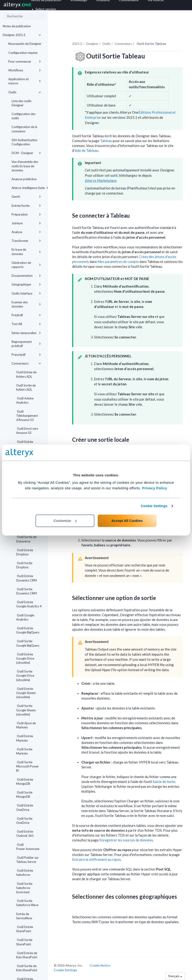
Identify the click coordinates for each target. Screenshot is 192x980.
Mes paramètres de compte (118, 262)
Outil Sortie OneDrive (24, 821)
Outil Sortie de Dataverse (26, 539)
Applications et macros (25, 81)
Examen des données (26, 304)
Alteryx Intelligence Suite (28, 188)
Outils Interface (26, 293)
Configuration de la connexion (24, 129)
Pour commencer (25, 61)
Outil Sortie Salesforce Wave (27, 903)
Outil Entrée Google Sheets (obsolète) (26, 693)
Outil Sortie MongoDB (24, 794)
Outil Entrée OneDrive (25, 807)
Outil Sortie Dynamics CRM (26, 591)
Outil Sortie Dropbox (24, 565)
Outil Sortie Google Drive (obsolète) (25, 676)
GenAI (26, 197)
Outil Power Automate (28, 847)
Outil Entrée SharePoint (25, 929)
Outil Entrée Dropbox (25, 552)
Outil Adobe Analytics (25, 400)
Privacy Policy (155, 488)
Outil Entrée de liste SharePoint (27, 955)
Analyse (26, 232)
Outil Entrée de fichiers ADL (26, 374)
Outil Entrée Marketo (25, 738)
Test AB (26, 324)
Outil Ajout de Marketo (26, 725)
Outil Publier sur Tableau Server (27, 860)
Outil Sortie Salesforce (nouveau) (24, 888)
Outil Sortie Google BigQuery (28, 643)
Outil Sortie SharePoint (24, 942)
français (175, 976)
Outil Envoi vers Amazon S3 (27, 431)
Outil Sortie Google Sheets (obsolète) (26, 710)
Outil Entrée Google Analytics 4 (29, 604)
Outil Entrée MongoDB (25, 782)
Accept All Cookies (127, 521)
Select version (44, 9)
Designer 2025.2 (22, 35)
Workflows (25, 70)
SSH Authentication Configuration (24, 142)
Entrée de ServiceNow (24, 916)
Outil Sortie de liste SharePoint (27, 968)
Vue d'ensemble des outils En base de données (25, 166)
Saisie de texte (164, 782)
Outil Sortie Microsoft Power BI (27, 766)
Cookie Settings (154, 506)
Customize (65, 521)
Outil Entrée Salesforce (25, 873)
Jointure (26, 223)
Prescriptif (26, 355)
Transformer (26, 241)
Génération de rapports (26, 265)
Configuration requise (23, 53)
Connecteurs (26, 363)
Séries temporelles (26, 333)
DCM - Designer (26, 153)
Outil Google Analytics (25, 617)
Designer (92, 44)
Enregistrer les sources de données (126, 840)
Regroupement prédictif (26, 344)
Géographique (26, 284)
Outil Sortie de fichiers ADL (26, 387)
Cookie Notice (100, 965)
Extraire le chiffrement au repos (96, 859)
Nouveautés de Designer (25, 44)
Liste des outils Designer (21, 103)
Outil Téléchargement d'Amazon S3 (27, 416)
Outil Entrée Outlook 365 (25, 834)
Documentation (26, 276)
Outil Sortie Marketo (24, 751)
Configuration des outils (24, 116)
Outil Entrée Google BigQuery (28, 630)
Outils (25, 92)
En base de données (26, 252)
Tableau (106, 141)
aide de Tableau (86, 150)
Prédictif (26, 315)
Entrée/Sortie (26, 206)
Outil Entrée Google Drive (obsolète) (25, 658)
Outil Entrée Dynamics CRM (26, 578)
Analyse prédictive (24, 179)
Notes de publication (17, 26)
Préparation (26, 214)
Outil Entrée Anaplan (25, 444)
